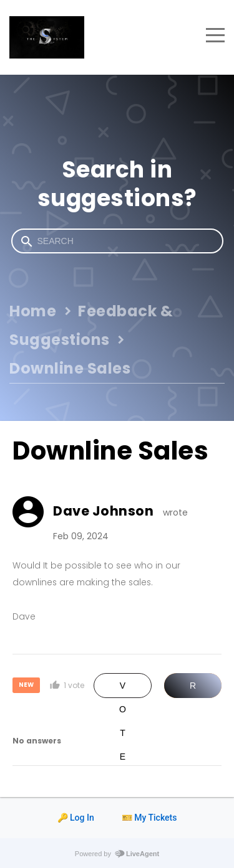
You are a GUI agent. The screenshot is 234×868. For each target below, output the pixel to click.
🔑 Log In (76, 818)
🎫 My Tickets (149, 818)
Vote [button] (123, 689)
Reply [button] (193, 689)
